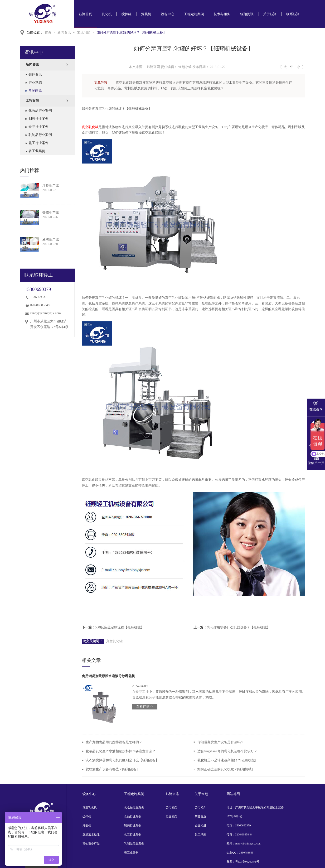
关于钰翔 (270, 14)
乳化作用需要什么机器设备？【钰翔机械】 (238, 627)
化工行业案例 (39, 143)
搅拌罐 (126, 14)
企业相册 (200, 825)
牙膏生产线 (51, 186)
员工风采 (200, 834)
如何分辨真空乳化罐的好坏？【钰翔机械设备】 (131, 32)
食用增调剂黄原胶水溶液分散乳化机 (108, 676)
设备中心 (168, 14)
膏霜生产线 (51, 213)
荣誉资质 (200, 816)
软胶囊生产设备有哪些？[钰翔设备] (112, 769)
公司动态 (171, 807)
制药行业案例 (39, 119)
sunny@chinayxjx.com (46, 313)
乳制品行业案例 (40, 135)
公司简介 (200, 807)
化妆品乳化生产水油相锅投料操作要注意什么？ (121, 751)
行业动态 (35, 83)
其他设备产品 (91, 844)
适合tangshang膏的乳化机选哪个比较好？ (227, 751)
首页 (48, 32)
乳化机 (107, 14)
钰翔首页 (85, 14)
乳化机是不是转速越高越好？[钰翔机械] (227, 760)
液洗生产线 (51, 239)
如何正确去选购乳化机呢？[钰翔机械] (225, 769)
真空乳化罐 (90, 127)
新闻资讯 (64, 32)
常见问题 (84, 32)
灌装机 (146, 14)
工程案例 (32, 101)
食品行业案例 (39, 127)
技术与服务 (222, 14)
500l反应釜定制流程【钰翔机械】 (120, 627)
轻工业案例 (37, 151)
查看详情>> (145, 706)
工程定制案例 (194, 14)
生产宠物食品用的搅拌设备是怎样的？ (114, 742)
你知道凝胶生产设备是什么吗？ (221, 742)
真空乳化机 (90, 807)
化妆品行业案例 (40, 111)
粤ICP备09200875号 (247, 862)
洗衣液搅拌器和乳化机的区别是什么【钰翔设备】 (122, 760)
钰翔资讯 (247, 14)
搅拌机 (87, 816)
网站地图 (233, 794)
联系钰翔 (293, 14)
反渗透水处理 (91, 834)
